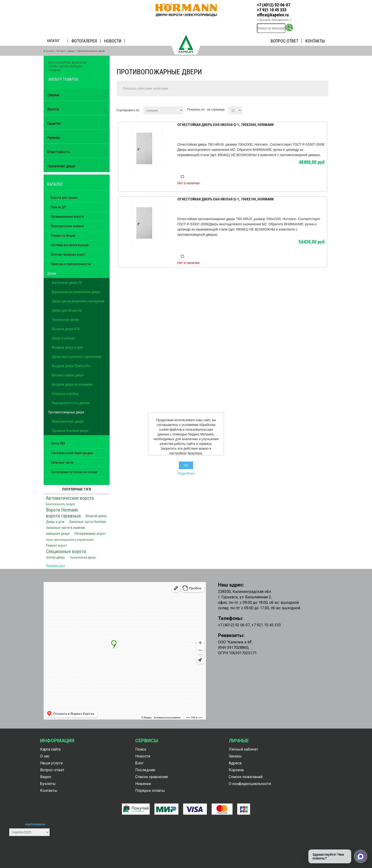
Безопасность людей (60, 504)
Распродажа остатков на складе (74, 472)
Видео (46, 777)
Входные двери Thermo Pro (71, 366)
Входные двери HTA (66, 329)
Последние (145, 770)
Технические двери (65, 320)
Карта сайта (50, 749)
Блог (139, 763)
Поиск (141, 749)
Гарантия (54, 123)
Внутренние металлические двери (76, 292)
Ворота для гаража (64, 198)
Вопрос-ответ (284, 41)
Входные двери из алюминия (72, 384)
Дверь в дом (55, 522)
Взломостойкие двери (68, 375)
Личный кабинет (243, 749)
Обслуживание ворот (90, 534)
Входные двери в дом (67, 347)
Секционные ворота (66, 551)
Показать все (56, 566)
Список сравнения (151, 777)
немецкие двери (58, 534)
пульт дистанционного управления (70, 540)
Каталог (53, 41)
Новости (113, 41)
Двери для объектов (67, 310)
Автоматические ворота (70, 498)
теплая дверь (56, 557)
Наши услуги (51, 763)
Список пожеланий (246, 777)
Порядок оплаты (150, 791)
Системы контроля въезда (70, 245)
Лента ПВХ (58, 443)
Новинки (143, 784)
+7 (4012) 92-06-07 (274, 5)
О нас (45, 756)
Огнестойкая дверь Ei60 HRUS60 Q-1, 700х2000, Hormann (226, 125)
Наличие (54, 138)
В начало (49, 51)
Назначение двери (61, 166)
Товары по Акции (63, 235)
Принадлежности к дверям (71, 403)
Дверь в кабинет (64, 338)
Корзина (236, 770)
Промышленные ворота (67, 217)
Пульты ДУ (58, 207)
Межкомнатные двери (68, 421)
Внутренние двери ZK (67, 283)
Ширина (53, 95)
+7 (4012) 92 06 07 (234, 625)
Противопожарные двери (66, 412)
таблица (316, 110)
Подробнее (186, 473)
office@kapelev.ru (273, 15)
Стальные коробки (65, 394)
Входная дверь (96, 516)
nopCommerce (35, 824)
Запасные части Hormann (88, 522)
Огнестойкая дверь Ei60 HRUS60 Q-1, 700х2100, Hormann (226, 199)
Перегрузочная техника (67, 226)
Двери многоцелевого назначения (77, 357)
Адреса (235, 763)
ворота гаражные (63, 516)
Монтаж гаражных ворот (68, 254)
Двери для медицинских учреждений (78, 301)
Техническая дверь (83, 557)
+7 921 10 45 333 (272, 10)
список (324, 110)
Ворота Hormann (62, 510)
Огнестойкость (59, 152)
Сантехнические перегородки (72, 453)
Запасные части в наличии (65, 528)
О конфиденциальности (250, 784)
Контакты (315, 41)
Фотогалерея (84, 41)
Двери (71, 51)
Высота (53, 109)
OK (186, 465)
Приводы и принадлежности (71, 264)
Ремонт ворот (57, 545)
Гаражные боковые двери (70, 431)
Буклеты (48, 784)
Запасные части (62, 462)
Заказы (235, 756)
